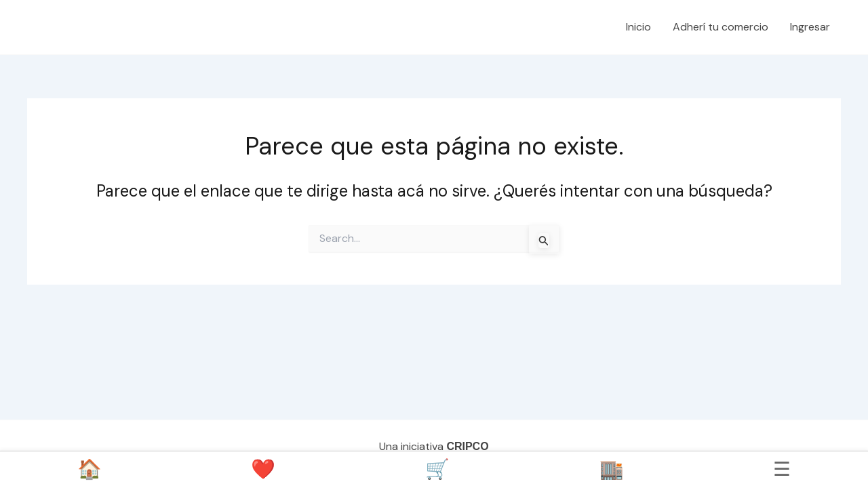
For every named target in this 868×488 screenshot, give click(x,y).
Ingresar (810, 27)
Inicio (638, 27)
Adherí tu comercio (721, 27)
